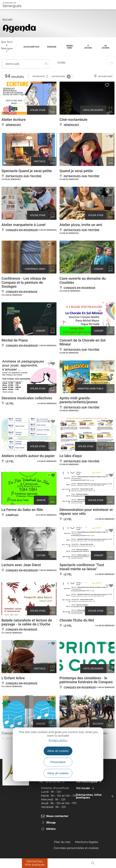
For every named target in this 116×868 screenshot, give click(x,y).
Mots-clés (12, 64)
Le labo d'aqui (71, 456)
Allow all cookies (58, 751)
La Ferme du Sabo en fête (22, 510)
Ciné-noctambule (73, 120)
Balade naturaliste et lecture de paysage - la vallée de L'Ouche (27, 622)
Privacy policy (58, 740)
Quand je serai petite (76, 171)
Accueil (7, 20)
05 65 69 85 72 (55, 782)
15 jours (106, 47)
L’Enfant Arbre (13, 678)
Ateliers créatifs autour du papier (28, 456)
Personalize (58, 762)
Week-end (70, 47)
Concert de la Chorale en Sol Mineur (83, 342)
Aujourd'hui (31, 47)
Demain (52, 47)
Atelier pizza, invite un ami (81, 225)
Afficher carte (103, 76)
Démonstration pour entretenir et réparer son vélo (86, 512)
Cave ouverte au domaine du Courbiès (83, 280)
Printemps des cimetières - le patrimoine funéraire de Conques (86, 680)
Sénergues (12, 5)
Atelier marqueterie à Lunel (23, 225)
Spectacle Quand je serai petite (27, 171)
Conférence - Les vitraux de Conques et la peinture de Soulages (24, 282)
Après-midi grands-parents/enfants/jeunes (79, 400)
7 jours (88, 47)
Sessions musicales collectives (27, 398)
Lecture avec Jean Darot (21, 565)
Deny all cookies (58, 773)
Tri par (40, 76)
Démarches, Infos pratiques (35, 863)
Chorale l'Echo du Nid (77, 620)
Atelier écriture (14, 120)
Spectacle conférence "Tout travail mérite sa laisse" (82, 567)
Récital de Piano (15, 340)
